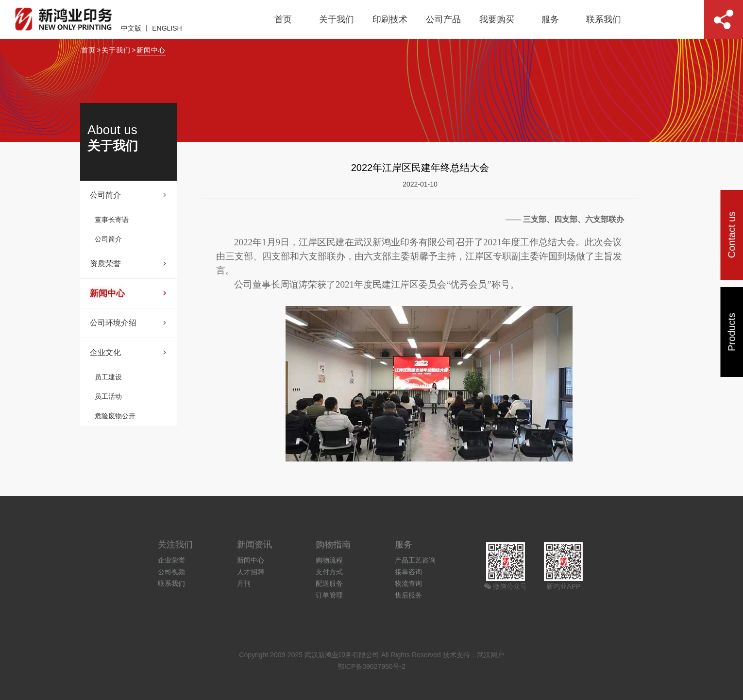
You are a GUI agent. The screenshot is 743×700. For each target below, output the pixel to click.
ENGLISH (167, 28)
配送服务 (329, 583)
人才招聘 (251, 572)
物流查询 (408, 583)
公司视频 (171, 572)
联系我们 (604, 19)
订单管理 (329, 595)
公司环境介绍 (129, 323)
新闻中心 (151, 50)
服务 (550, 19)
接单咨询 (408, 572)
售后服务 (408, 595)
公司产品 (443, 19)
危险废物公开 (115, 416)
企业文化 (129, 353)
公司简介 (129, 195)
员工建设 (108, 377)
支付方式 (329, 572)
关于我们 (337, 19)
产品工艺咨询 (415, 560)
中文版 (131, 28)
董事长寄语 (112, 220)
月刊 (244, 583)
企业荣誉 (171, 560)
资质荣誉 (129, 264)
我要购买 (497, 19)
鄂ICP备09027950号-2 (371, 666)
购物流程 (329, 560)
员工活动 (108, 396)
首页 (283, 19)
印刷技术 (390, 19)
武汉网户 (490, 655)
